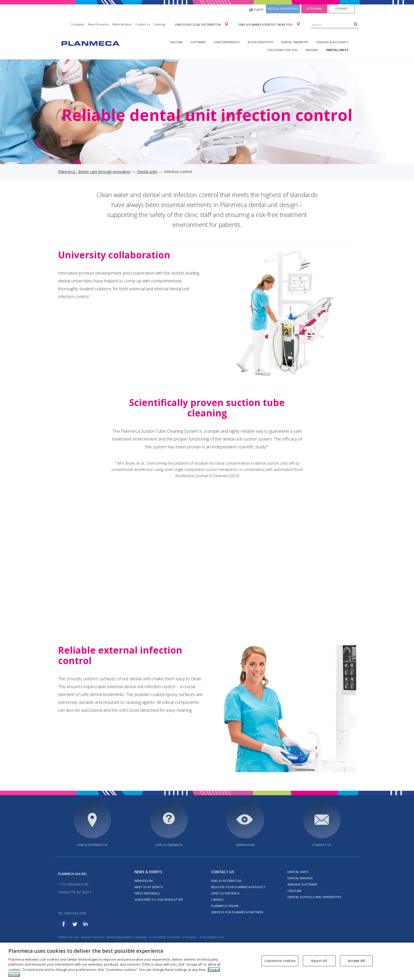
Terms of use (68, 937)
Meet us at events (149, 887)
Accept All (356, 961)
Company (78, 24)
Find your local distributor (199, 24)
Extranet (342, 9)
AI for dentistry (260, 42)
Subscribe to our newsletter (159, 900)
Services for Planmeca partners (237, 912)
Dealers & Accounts (332, 42)
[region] (207, 961)
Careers (217, 900)
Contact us (143, 24)
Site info (189, 937)
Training (159, 24)
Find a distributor (92, 845)
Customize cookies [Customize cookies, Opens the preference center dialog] (280, 961)
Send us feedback (225, 893)
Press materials (147, 893)
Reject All (319, 961)
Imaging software (302, 884)
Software (198, 42)
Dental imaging (300, 878)
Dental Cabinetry (295, 42)
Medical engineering (283, 9)
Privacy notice (93, 937)
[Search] (356, 24)
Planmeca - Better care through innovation (94, 172)
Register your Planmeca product (238, 887)
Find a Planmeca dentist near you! (266, 24)
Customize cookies (164, 937)
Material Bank (122, 24)
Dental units (337, 50)
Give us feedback (169, 845)
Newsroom (245, 845)
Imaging (312, 50)
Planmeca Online (225, 906)
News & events (98, 24)
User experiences (227, 42)
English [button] (256, 10)
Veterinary (314, 9)
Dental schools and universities (314, 897)
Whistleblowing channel (127, 937)
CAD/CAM (176, 42)
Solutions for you (282, 50)
